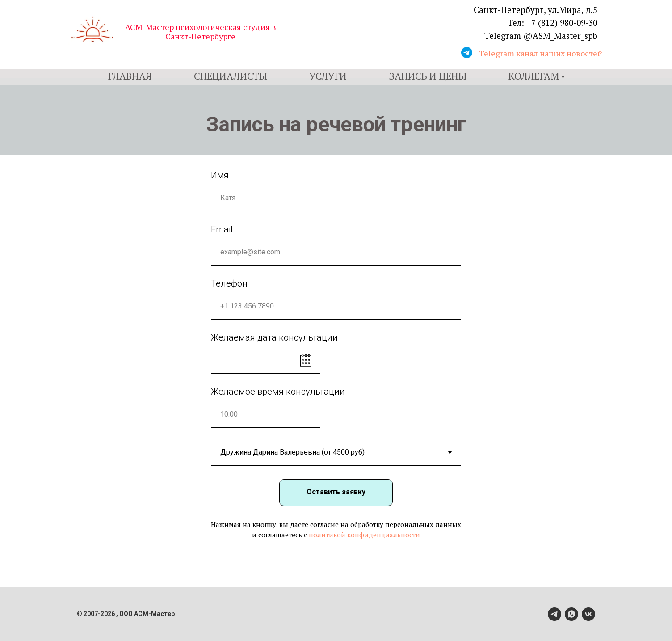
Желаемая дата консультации (274, 337)
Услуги (328, 76)
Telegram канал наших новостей (541, 53)
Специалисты (231, 76)
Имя (220, 175)
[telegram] (554, 614)
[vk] (588, 614)
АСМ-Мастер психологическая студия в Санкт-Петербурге (201, 32)
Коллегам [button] (534, 76)
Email (222, 229)
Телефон (229, 283)
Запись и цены (428, 76)
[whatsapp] (571, 614)
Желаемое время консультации (278, 392)
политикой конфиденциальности (364, 535)
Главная (130, 76)
